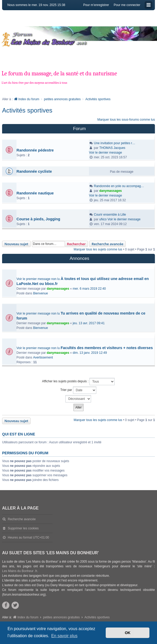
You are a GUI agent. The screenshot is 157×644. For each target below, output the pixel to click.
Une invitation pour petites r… (115, 143)
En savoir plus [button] (65, 636)
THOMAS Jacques (112, 148)
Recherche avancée (107, 244)
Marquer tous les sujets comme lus (98, 249)
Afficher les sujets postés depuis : (78, 382)
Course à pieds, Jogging (38, 219)
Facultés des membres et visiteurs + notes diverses (107, 348)
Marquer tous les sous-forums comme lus (126, 120)
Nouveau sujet (16, 244)
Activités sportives (27, 110)
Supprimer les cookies (23, 528)
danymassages (110, 191)
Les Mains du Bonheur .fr (20, 571)
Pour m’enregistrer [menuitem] (96, 5)
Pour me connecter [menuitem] (127, 5)
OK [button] (128, 633)
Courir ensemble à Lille (110, 215)
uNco (103, 219)
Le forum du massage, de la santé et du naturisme (59, 74)
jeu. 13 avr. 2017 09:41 (89, 323)
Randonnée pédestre (35, 150)
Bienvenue (40, 293)
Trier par (78, 390)
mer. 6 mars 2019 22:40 (89, 289)
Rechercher (76, 244)
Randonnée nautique (35, 193)
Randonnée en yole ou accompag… (119, 186)
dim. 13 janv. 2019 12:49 (90, 353)
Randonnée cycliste (34, 171)
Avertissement (43, 357)
